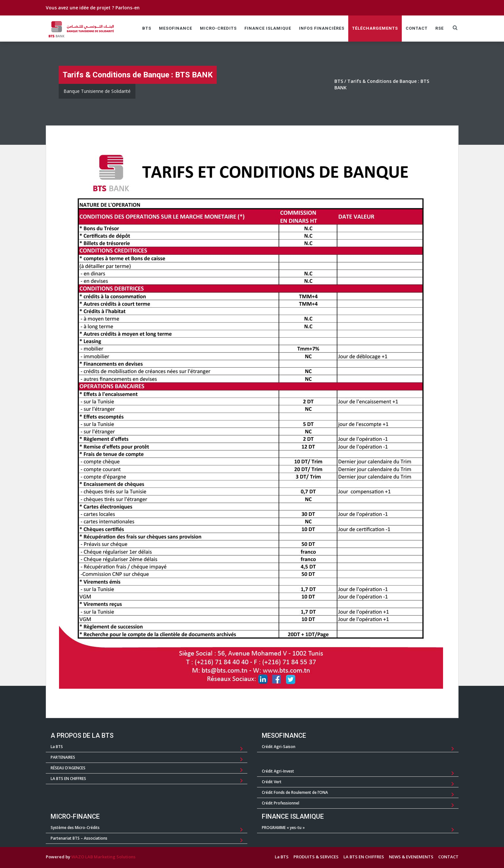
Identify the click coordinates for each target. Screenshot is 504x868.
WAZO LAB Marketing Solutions (103, 857)
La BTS (57, 747)
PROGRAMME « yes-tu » (283, 828)
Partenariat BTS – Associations (79, 838)
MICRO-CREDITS (218, 28)
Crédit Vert (272, 782)
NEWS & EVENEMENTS (411, 857)
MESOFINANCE (176, 28)
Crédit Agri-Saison (279, 747)
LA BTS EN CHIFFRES (68, 779)
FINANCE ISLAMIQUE (268, 28)
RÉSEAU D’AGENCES (68, 768)
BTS (147, 28)
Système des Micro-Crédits (75, 828)
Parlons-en (128, 8)
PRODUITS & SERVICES (316, 857)
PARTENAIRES (63, 757)
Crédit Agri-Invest (278, 771)
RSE (440, 28)
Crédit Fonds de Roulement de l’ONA (295, 792)
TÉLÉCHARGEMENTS (375, 28)
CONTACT (417, 28)
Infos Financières (322, 28)
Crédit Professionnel (281, 803)
